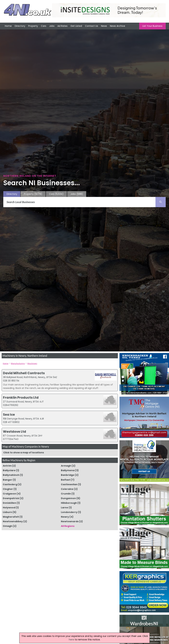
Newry (65, 517)
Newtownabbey (13, 521)
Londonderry (69, 512)
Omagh (8, 526)
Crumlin (66, 494)
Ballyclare (9, 470)
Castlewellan (69, 484)
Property (33, 26)
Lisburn (7, 512)
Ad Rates (62, 26)
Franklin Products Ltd (21, 398)
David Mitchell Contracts (24, 373)
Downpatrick (11, 498)
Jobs (52, 26)
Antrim (7, 466)
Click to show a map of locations (24, 453)
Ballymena (68, 470)
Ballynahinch (11, 475)
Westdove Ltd (15, 432)
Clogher (8, 489)
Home (8, 26)
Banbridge (68, 475)
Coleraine (67, 489)
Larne (65, 508)
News (104, 26)
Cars (44, 26)
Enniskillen (9, 503)
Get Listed (76, 26)
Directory (20, 26)
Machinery (32, 363)
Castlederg (10, 484)
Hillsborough (69, 503)
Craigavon (9, 494)
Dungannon (68, 498)
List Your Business (152, 26)
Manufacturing (18, 363)
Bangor (8, 480)
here (71, 640)
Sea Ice (9, 415)
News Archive (118, 26)
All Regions (68, 526)
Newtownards (70, 521)
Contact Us (92, 26)
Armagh (66, 466)
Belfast (66, 480)
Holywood (9, 508)
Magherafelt (11, 517)
